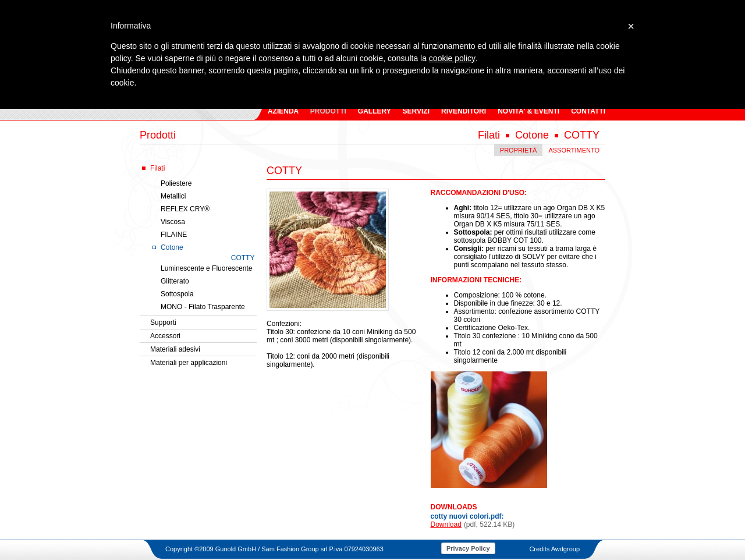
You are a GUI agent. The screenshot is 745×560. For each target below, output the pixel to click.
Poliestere (176, 183)
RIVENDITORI (464, 111)
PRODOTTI (328, 111)
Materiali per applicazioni (189, 363)
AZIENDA (283, 111)
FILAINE (174, 235)
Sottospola (177, 294)
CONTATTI (588, 111)
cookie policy (452, 58)
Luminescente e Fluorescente (206, 268)
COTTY (243, 258)
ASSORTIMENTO (574, 150)
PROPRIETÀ (519, 150)
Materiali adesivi (175, 349)
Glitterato (175, 281)
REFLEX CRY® (185, 209)
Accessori (165, 336)
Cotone (172, 247)
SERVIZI (416, 111)
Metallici (173, 196)
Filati (157, 168)
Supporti (163, 322)
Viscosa (173, 222)
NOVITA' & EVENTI (528, 111)
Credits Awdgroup (554, 549)
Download (446, 524)
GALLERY (375, 111)
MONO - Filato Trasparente (203, 307)
